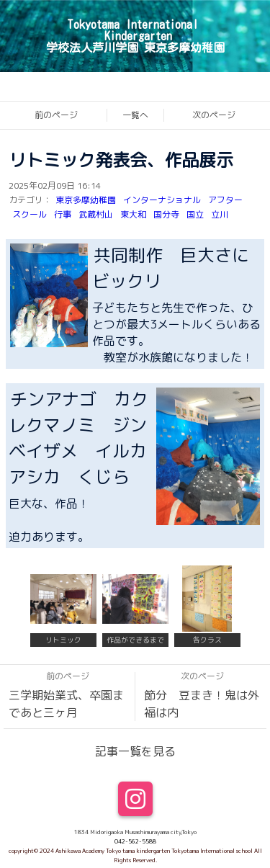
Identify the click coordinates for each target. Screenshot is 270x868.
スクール (30, 214)
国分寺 (166, 214)
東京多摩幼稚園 (86, 200)
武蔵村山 (96, 214)
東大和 (133, 214)
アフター (225, 200)
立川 (220, 214)
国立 (195, 214)
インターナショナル (162, 200)
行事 (63, 214)
